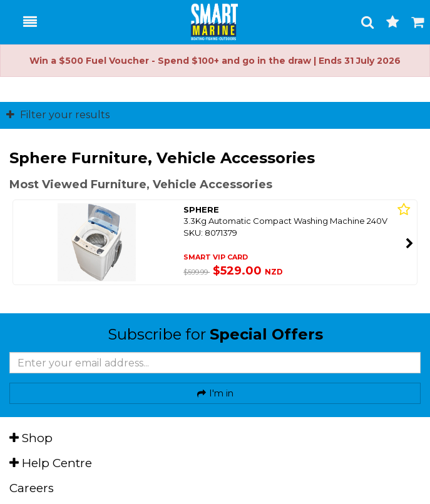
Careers (32, 488)
